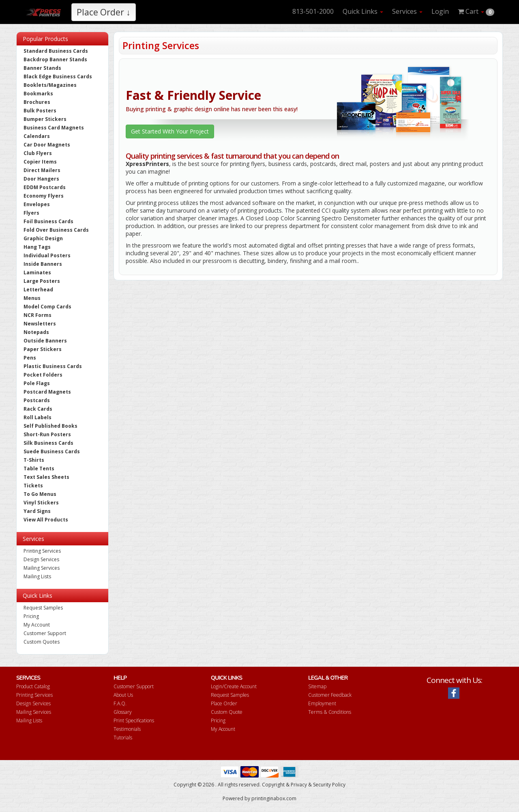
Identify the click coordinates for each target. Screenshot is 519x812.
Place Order (224, 703)
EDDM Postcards (45, 187)
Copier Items (40, 162)
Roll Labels (38, 417)
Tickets (33, 486)
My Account (37, 625)
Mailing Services (42, 568)
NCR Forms (38, 315)
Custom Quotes (42, 642)
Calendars (37, 136)
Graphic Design (43, 238)
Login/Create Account (234, 686)
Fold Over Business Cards (56, 230)
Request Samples (43, 608)
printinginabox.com (274, 798)
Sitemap (317, 686)
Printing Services (42, 551)
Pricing (31, 616)
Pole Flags (37, 383)
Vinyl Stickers (41, 503)
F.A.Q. (120, 703)
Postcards (37, 400)
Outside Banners (45, 341)
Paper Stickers (43, 349)
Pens (30, 358)
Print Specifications (134, 720)
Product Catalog (33, 686)
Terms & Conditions (330, 712)
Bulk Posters (40, 111)
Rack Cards (38, 409)
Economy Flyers (44, 196)
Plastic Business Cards (53, 366)
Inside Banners (43, 264)
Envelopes (37, 204)
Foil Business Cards (48, 221)
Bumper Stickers (45, 119)
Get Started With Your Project (170, 131)
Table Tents (39, 468)
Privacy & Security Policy (318, 785)
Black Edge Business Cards (58, 76)
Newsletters (40, 324)
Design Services (41, 559)
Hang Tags (37, 247)
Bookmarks (38, 94)
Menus (32, 298)
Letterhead (38, 290)
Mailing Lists (37, 576)
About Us (123, 695)
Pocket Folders (43, 375)
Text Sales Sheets (46, 477)
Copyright (273, 785)
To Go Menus (40, 494)
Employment (322, 703)
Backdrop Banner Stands (55, 59)
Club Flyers (38, 153)
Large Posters (42, 281)
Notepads (36, 332)
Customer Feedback (330, 695)
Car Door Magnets (47, 145)
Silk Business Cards (48, 443)
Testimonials (127, 729)
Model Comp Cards (47, 307)
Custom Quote (227, 712)
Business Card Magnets (54, 128)
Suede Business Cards (52, 451)
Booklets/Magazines (50, 85)
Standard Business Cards (56, 51)
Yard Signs (37, 511)
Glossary (123, 712)
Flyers (31, 213)
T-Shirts (34, 460)
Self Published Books (50, 426)
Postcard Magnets (47, 392)
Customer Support (45, 633)
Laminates (37, 272)
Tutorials (123, 738)
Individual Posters (47, 255)
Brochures (37, 102)
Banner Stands (42, 68)
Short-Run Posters (47, 434)
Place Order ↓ (104, 12)
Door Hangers (41, 179)
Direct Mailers (42, 170)
